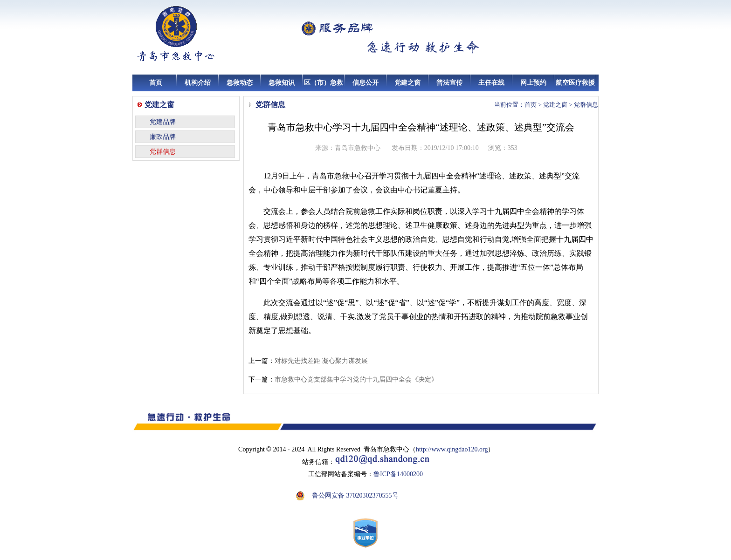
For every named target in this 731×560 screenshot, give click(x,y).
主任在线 (491, 83)
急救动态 (240, 83)
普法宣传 (449, 83)
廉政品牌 (163, 137)
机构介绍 (198, 83)
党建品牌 (163, 122)
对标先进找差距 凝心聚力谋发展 (321, 361)
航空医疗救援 (575, 83)
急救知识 (282, 83)
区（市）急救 (324, 83)
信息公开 (365, 83)
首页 (156, 83)
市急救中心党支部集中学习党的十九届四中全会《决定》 (356, 379)
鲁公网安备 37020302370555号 (355, 495)
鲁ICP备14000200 (398, 474)
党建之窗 (407, 83)
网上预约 (533, 83)
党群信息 (163, 152)
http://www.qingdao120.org (452, 449)
